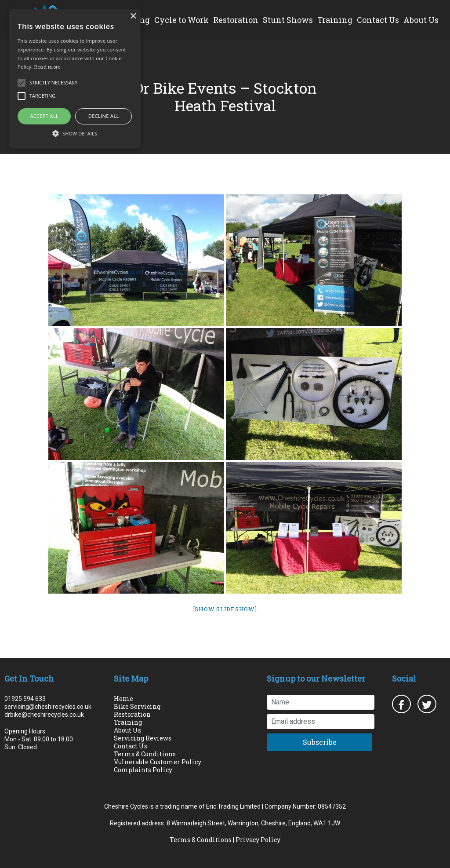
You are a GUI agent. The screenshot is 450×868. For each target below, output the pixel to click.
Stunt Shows (288, 20)
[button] (75, 133)
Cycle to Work (181, 20)
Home (123, 698)
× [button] (133, 16)
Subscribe (320, 742)
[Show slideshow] (225, 609)
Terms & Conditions (145, 754)
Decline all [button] (104, 116)
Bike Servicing (137, 706)
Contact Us (378, 20)
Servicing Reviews (143, 738)
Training (335, 20)
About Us (421, 20)
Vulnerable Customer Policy (158, 762)
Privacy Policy (258, 840)
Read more (47, 67)
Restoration (236, 20)
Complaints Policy (143, 770)
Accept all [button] (44, 116)
